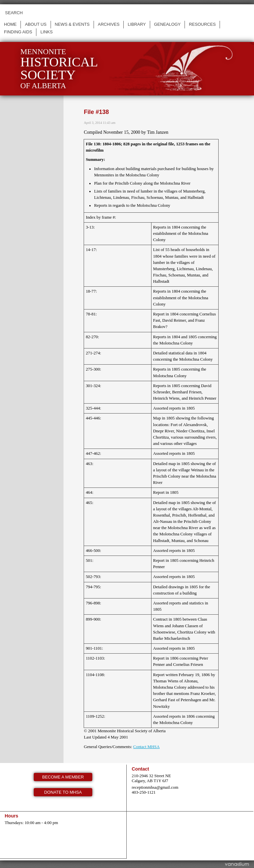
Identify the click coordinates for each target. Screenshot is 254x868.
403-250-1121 (144, 792)
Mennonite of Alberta (59, 69)
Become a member (63, 777)
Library (137, 24)
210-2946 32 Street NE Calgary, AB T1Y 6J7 (151, 778)
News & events (72, 24)
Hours (11, 816)
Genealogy (167, 24)
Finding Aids (18, 32)
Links (46, 32)
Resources (202, 24)
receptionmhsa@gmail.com (155, 787)
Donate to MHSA (63, 792)
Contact (140, 769)
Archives (109, 24)
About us (36, 24)
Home (10, 24)
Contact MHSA (147, 747)
